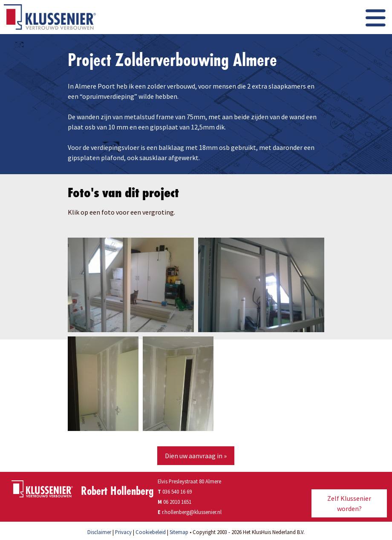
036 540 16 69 (175, 491)
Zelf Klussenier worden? (349, 503)
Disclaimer (99, 532)
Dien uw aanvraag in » (196, 456)
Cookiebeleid (151, 532)
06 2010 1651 (177, 502)
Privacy (123, 532)
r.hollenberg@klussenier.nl (192, 512)
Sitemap (179, 532)
